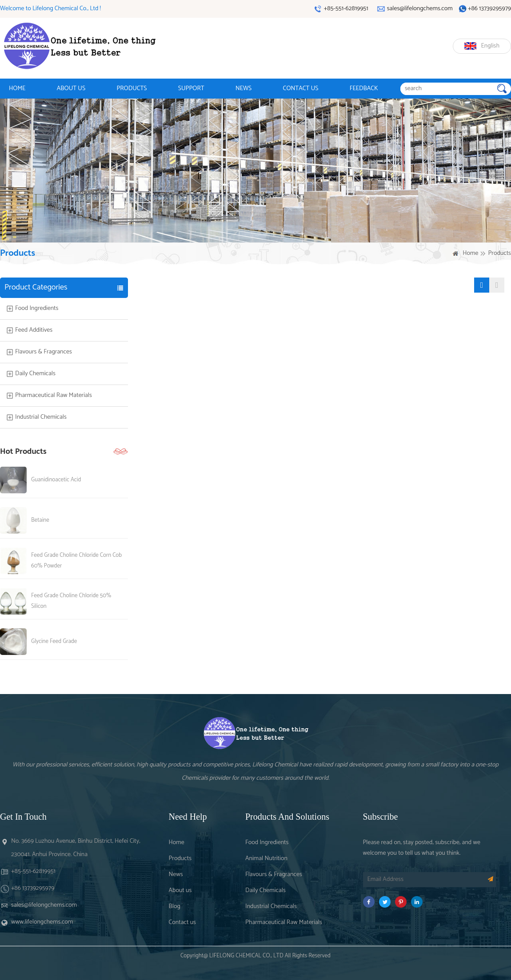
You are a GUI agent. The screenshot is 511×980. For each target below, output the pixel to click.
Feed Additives (34, 330)
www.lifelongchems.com (42, 922)
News (176, 875)
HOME (17, 89)
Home (470, 254)
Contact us (182, 922)
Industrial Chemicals (41, 417)
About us (180, 891)
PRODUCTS (132, 89)
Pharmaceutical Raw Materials (54, 396)
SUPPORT (191, 89)
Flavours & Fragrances (44, 352)
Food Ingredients (37, 309)
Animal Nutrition (266, 859)
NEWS (244, 89)
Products (180, 859)
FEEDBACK (364, 89)
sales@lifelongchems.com (44, 905)
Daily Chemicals (35, 374)
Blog (175, 907)
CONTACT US (301, 89)
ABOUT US (71, 89)
